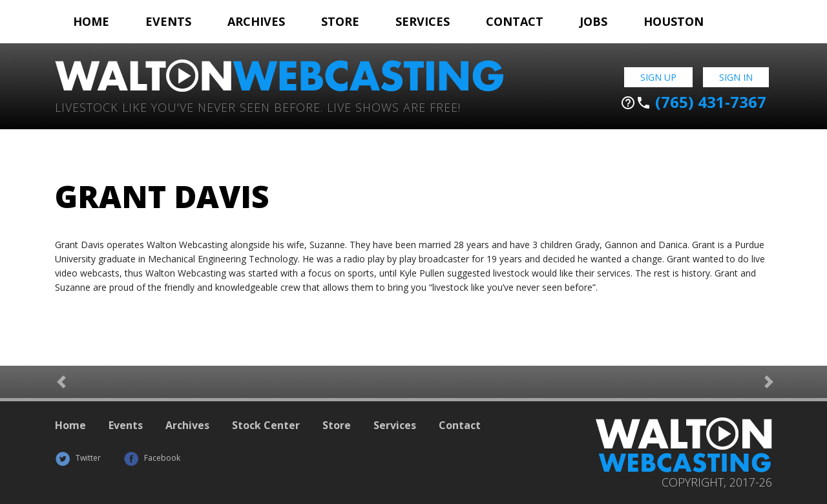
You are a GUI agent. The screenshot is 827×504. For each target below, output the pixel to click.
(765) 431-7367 (693, 102)
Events (168, 21)
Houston (674, 21)
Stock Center (266, 425)
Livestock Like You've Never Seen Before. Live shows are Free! (258, 106)
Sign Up (658, 77)
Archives (256, 21)
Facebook (152, 458)
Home (91, 21)
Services (423, 21)
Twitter (78, 458)
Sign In (736, 77)
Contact (515, 21)
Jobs (593, 21)
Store (340, 21)
